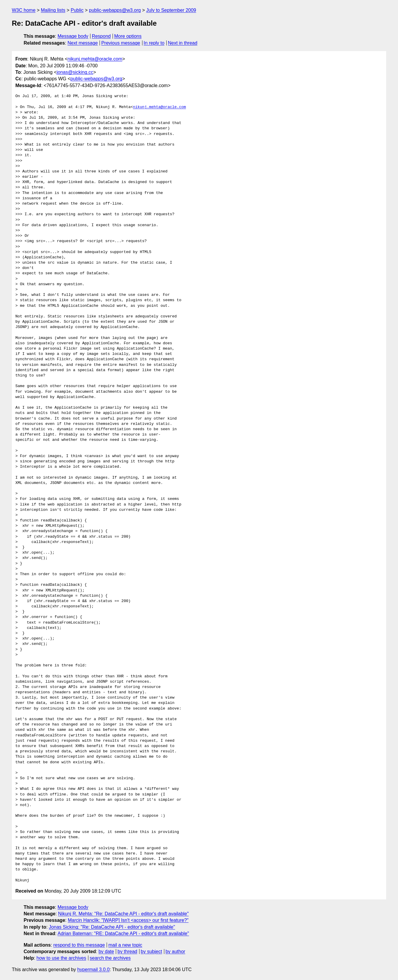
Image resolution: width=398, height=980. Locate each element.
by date (106, 952)
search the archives (110, 958)
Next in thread (183, 43)
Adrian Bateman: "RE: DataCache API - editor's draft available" (123, 933)
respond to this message (79, 945)
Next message (83, 43)
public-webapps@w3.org (115, 10)
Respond (101, 36)
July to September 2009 (171, 10)
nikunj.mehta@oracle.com (95, 59)
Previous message (121, 43)
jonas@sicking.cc (75, 72)
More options (128, 36)
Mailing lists (53, 10)
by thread (127, 952)
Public (77, 10)
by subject (151, 952)
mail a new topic (125, 945)
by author (175, 952)
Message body (73, 36)
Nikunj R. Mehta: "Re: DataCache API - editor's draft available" (124, 914)
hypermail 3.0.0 (93, 970)
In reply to (154, 43)
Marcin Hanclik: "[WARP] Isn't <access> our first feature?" (128, 920)
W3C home (24, 10)
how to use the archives (61, 958)
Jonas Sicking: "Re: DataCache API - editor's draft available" (112, 927)
